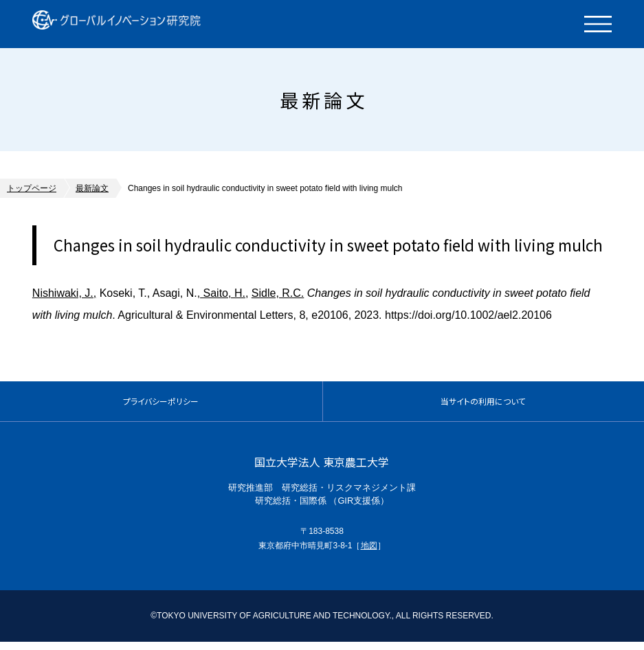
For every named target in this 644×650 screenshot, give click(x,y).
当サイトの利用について (484, 405)
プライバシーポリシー (161, 405)
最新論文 (92, 188)
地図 (369, 553)
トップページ (32, 188)
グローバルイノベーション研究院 (134, 24)
